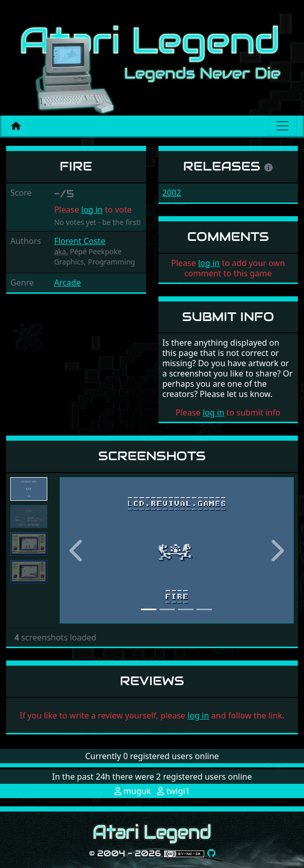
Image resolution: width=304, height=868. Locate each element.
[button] (77, 550)
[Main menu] (282, 126)
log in (92, 210)
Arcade (67, 282)
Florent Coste (80, 241)
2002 (172, 193)
